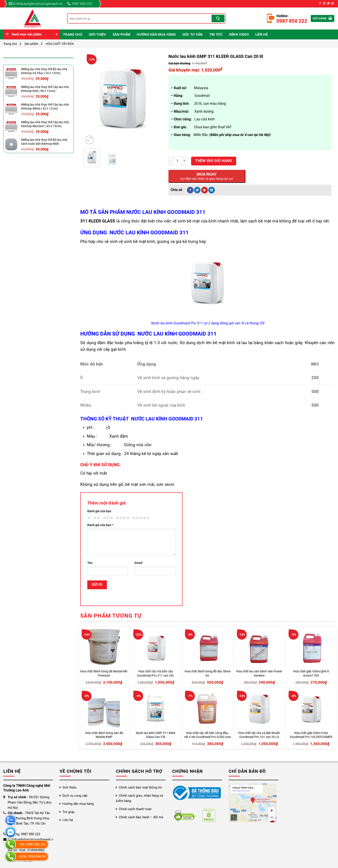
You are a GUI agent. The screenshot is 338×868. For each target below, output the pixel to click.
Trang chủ (73, 35)
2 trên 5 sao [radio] (96, 518)
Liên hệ (261, 35)
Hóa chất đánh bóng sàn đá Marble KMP (104, 735)
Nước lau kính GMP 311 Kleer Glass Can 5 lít (156, 735)
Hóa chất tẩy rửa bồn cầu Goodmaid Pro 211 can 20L (156, 673)
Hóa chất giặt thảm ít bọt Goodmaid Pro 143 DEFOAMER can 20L (311, 735)
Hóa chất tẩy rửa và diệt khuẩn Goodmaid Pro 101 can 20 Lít (259, 735)
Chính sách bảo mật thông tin (140, 787)
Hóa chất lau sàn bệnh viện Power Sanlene (259, 673)
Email (139, 563)
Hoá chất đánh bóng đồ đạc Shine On (207, 673)
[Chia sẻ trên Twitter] (197, 190)
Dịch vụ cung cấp (75, 796)
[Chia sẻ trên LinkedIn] (212, 190)
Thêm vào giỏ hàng (214, 161)
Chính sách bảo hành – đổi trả (141, 817)
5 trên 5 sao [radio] (140, 518)
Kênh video (239, 35)
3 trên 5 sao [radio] (107, 518)
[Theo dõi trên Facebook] (320, 4)
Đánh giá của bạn (99, 511)
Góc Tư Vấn (193, 35)
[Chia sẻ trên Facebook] (190, 190)
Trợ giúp (68, 812)
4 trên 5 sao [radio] (122, 518)
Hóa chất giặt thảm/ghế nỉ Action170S (311, 673)
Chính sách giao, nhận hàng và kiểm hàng (139, 798)
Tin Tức (216, 35)
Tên (90, 563)
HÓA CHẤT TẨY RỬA (60, 44)
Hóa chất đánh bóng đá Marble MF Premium (104, 673)
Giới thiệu (97, 35)
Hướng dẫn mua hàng (156, 35)
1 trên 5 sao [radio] (89, 518)
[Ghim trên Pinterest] (205, 190)
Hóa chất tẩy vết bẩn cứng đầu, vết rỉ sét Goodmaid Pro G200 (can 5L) (207, 735)
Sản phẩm (121, 35)
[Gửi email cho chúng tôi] (333, 4)
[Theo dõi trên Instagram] (324, 4)
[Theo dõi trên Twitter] (328, 4)
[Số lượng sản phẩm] (177, 161)
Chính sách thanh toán (135, 809)
